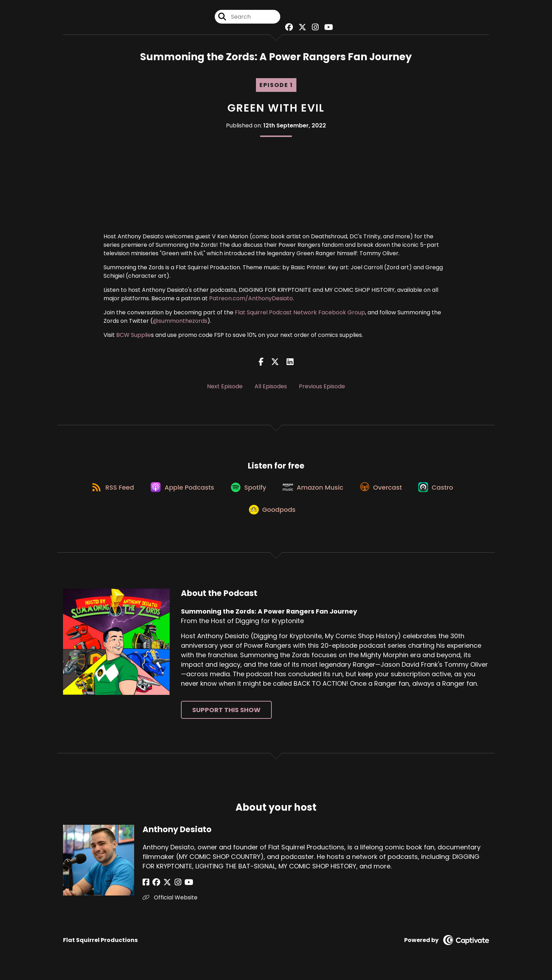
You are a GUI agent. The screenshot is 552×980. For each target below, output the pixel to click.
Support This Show (226, 717)
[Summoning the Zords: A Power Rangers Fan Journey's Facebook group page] (289, 28)
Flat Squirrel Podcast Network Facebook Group (300, 314)
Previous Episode (322, 388)
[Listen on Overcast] (385, 491)
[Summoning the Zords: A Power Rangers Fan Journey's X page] (301, 28)
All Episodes (271, 388)
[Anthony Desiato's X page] (164, 890)
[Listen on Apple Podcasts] (179, 491)
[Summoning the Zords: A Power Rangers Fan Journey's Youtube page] (326, 28)
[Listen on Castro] (442, 491)
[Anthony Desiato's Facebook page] (146, 890)
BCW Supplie (134, 337)
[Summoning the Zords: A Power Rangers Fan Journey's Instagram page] (313, 28)
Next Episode (225, 388)
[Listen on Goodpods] (272, 516)
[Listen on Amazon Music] (314, 491)
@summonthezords (180, 323)
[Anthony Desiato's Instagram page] (172, 890)
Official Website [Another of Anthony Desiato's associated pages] (170, 905)
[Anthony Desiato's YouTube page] (181, 890)
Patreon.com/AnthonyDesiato (251, 300)
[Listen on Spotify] (247, 491)
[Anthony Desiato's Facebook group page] (155, 890)
